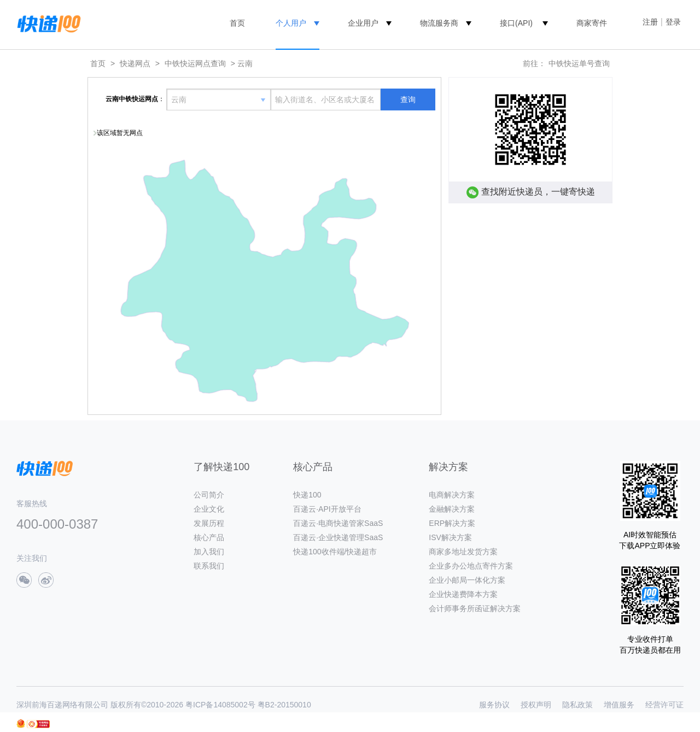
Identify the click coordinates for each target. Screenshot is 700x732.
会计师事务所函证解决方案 (475, 608)
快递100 (307, 495)
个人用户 (291, 23)
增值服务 (619, 705)
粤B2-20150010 (284, 705)
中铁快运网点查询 (195, 63)
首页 (237, 23)
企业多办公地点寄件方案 (471, 566)
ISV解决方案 (450, 537)
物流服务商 (439, 23)
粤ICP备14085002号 (220, 705)
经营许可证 (664, 705)
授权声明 (536, 705)
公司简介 (209, 495)
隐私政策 (577, 705)
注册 (650, 22)
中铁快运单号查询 (579, 63)
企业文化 (209, 509)
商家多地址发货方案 (463, 552)
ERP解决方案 (452, 523)
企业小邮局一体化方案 (467, 580)
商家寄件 (592, 23)
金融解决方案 (452, 509)
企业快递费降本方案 (463, 594)
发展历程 (209, 523)
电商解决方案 (452, 495)
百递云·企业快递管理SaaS (338, 537)
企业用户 (363, 23)
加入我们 (209, 552)
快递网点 (135, 63)
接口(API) (516, 23)
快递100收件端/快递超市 (335, 552)
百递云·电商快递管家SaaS (338, 523)
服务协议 (494, 705)
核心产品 (209, 537)
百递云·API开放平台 (327, 509)
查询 (408, 99)
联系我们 (209, 566)
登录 (673, 22)
